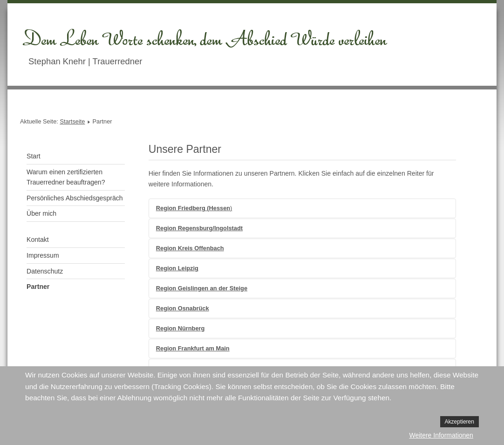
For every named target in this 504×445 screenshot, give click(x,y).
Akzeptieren (460, 422)
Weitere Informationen (441, 435)
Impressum (43, 255)
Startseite (72, 121)
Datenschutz (45, 271)
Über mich (41, 213)
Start (34, 156)
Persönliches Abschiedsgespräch (75, 198)
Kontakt (38, 240)
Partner (38, 287)
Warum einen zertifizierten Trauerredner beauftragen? (66, 177)
